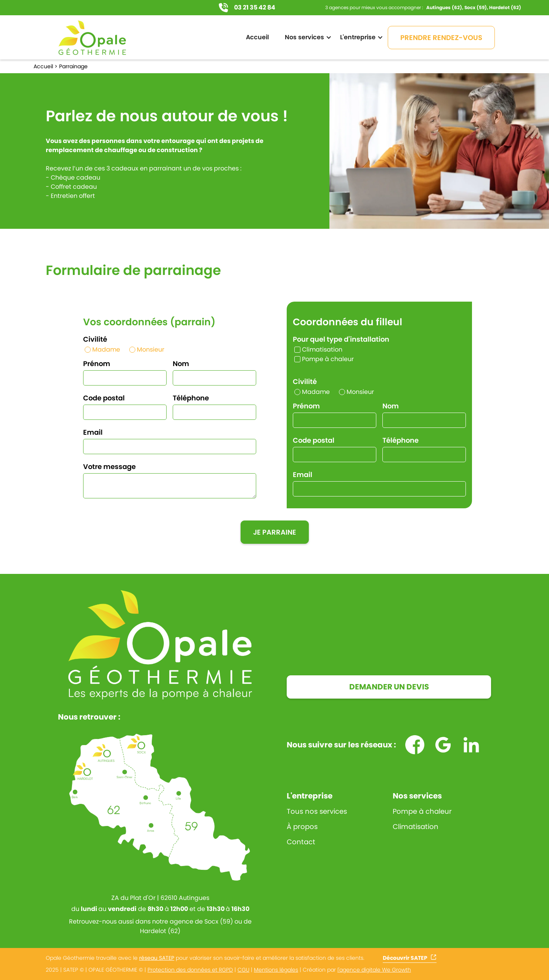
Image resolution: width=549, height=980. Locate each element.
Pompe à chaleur (422, 811)
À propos (302, 827)
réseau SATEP (157, 958)
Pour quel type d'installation (341, 339)
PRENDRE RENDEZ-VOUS (441, 38)
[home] (92, 37)
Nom (181, 364)
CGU (243, 970)
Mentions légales (276, 970)
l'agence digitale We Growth (374, 970)
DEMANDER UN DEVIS (389, 687)
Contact (301, 842)
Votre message (109, 467)
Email (93, 432)
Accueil (257, 37)
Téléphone (191, 398)
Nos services (417, 796)
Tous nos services (317, 811)
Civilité (95, 339)
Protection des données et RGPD (190, 970)
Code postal (104, 398)
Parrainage (73, 66)
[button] (306, 37)
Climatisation (416, 827)
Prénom (97, 364)
